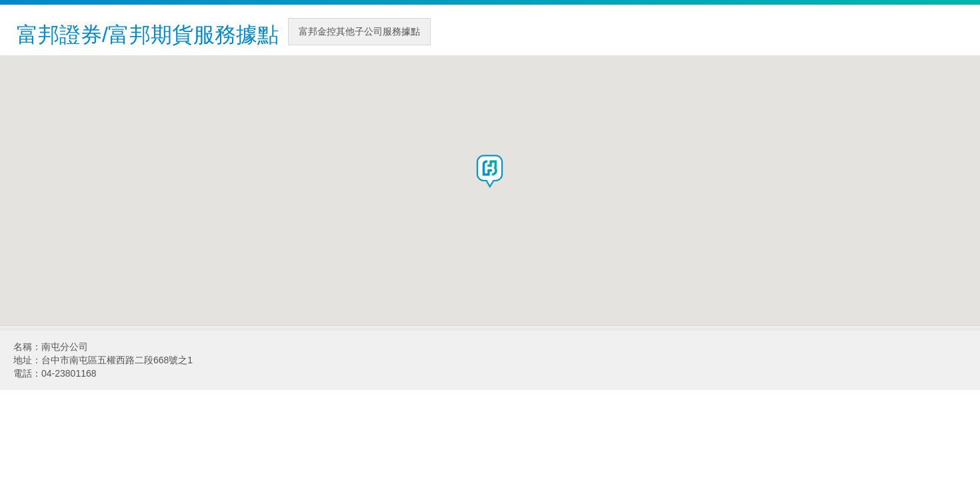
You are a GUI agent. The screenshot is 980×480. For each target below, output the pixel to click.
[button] (490, 171)
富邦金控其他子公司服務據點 (359, 31)
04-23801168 (69, 373)
